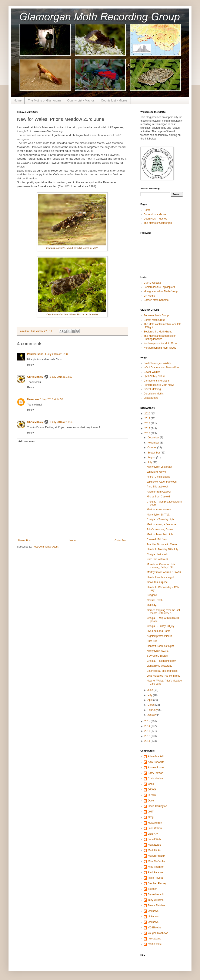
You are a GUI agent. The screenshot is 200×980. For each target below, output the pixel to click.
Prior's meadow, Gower (160, 529)
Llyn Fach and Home (159, 631)
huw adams (154, 939)
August (152, 458)
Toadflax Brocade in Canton (162, 544)
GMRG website (152, 283)
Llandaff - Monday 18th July (162, 549)
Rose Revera (155, 878)
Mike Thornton (156, 867)
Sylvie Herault (156, 894)
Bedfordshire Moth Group (158, 332)
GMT (151, 812)
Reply (31, 365)
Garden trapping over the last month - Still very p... (163, 612)
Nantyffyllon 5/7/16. (158, 651)
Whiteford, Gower (157, 472)
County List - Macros (81, 100)
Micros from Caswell (158, 497)
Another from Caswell (159, 492)
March (151, 705)
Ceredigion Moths (154, 394)
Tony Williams (156, 900)
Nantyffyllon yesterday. (160, 467)
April (150, 700)
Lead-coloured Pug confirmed (164, 676)
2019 (148, 418)
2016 (148, 433)
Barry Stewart (156, 773)
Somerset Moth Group (156, 315)
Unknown (33, 399)
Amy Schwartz (156, 762)
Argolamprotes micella (159, 636)
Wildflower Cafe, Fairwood (162, 482)
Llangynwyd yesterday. (160, 666)
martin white (155, 944)
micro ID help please (158, 477)
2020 (148, 414)
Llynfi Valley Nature (155, 376)
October (152, 448)
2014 (148, 726)
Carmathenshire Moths (156, 381)
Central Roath (155, 600)
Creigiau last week (157, 554)
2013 (148, 731)
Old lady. (152, 605)
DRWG (152, 790)
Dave (151, 801)
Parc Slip (152, 641)
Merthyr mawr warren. (159, 510)
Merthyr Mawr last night (160, 534)
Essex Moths (151, 398)
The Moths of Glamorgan (44, 100)
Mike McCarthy (156, 861)
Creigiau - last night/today (161, 661)
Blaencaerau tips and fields (162, 671)
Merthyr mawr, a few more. (162, 524)
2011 (148, 741)
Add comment (27, 441)
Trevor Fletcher (156, 905)
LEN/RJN (153, 834)
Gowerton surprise (157, 582)
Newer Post (25, 541)
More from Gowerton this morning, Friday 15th (161, 566)
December (154, 438)
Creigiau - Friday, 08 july (161, 626)
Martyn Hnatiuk (156, 856)
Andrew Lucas (156, 767)
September (154, 453)
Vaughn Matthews (158, 933)
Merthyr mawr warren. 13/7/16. (164, 572)
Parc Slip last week (158, 487)
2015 (148, 721)
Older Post (121, 541)
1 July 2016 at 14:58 (51, 399)
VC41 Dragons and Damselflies (161, 367)
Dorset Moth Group (154, 320)
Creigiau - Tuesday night (161, 520)
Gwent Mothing (152, 389)
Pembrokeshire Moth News (159, 385)
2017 (148, 428)
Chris (151, 784)
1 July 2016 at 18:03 (61, 422)
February (153, 710)
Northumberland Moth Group (160, 348)
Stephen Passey (157, 883)
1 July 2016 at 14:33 (61, 377)
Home (18, 100)
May (150, 695)
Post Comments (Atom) (46, 547)
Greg (151, 817)
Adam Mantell (156, 756)
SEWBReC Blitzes (157, 656)
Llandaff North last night (160, 577)
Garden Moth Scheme (156, 300)
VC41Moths (155, 928)
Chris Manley (35, 377)
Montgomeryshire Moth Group (161, 291)
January (152, 715)
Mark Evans (155, 845)
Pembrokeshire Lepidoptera (159, 287)
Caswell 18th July (157, 539)
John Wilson (155, 828)
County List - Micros (114, 100)
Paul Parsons (35, 354)
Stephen (153, 889)
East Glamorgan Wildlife (157, 363)
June (151, 690)
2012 (148, 736)
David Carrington (157, 806)
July (150, 462)
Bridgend (152, 595)
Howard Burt (155, 823)
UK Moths (149, 296)
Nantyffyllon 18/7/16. (158, 515)
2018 (148, 423)
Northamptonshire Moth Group (161, 343)
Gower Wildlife (152, 372)
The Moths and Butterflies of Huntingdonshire (160, 337)
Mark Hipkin (155, 850)
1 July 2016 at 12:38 (56, 354)
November (154, 443)
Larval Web (154, 839)
